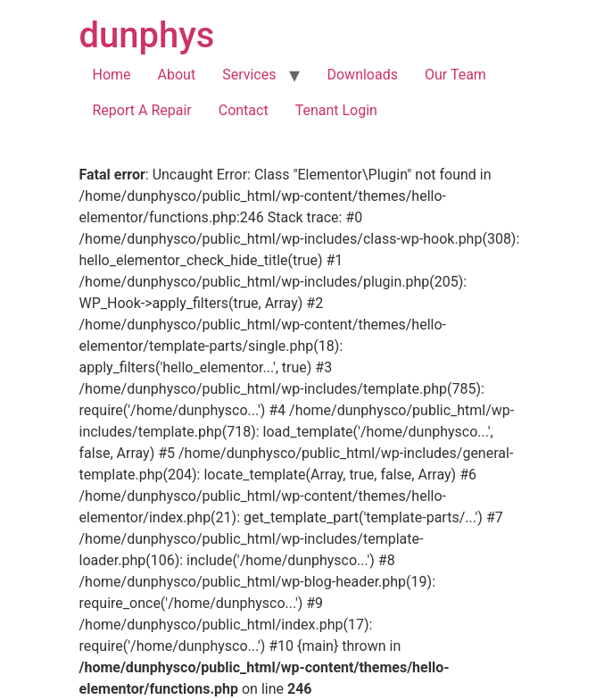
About (177, 75)
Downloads (362, 75)
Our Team (455, 75)
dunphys (147, 35)
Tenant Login (336, 110)
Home (112, 75)
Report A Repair (142, 110)
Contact (244, 110)
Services (249, 75)
